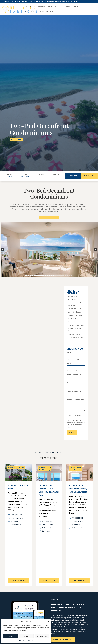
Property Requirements (75, 400)
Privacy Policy (30, 640)
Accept (10, 636)
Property (42, 7)
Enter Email (70, 371)
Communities (29, 7)
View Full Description (49, 217)
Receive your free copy (63, 640)
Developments (54, 7)
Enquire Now (89, 176)
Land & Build (67, 7)
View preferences (42, 636)
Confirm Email (81, 371)
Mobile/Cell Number (74, 375)
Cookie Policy (22, 640)
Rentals (77, 7)
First (68, 360)
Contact (50, 11)
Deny (26, 636)
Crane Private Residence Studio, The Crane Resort (78, 489)
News (42, 11)
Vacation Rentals (30, 11)
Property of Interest (74, 391)
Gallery (73, 176)
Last (77, 360)
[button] (48, 622)
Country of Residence (75, 383)
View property (18, 581)
